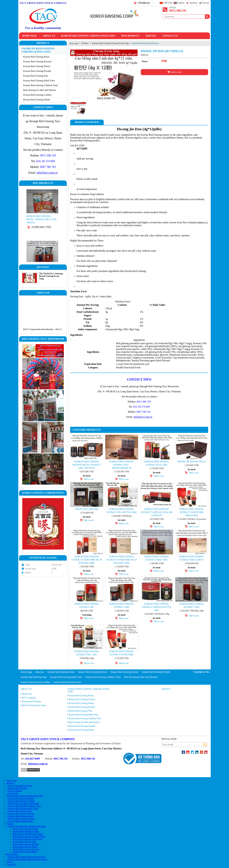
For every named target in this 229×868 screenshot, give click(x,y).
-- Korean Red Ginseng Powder (20, 814)
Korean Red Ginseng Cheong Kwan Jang (88, 36)
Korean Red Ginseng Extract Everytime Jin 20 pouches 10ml (122, 560)
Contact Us (170, 36)
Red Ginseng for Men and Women (40, 90)
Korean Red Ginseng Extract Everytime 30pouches (192, 512)
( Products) (144, 3)
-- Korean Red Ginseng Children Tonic (24, 806)
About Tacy (27, 694)
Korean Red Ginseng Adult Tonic (39, 81)
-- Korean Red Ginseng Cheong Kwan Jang (26, 826)
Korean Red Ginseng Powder (37, 71)
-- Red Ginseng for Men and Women (23, 803)
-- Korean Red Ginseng (17, 788)
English (181, 3)
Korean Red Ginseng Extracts (37, 61)
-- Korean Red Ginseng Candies (21, 801)
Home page (29, 36)
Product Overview (87, 122)
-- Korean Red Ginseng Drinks (20, 798)
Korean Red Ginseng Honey (37, 66)
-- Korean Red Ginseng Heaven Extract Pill (26, 857)
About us (49, 36)
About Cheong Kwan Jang (34, 705)
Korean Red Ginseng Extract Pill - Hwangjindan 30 (122, 465)
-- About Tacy (12, 793)
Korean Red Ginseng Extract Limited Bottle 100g (157, 607)
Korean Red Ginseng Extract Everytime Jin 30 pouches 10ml (87, 560)
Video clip (43, 293)
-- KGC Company (14, 791)
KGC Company (29, 698)
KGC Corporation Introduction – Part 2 (42, 329)
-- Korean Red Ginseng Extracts (21, 819)
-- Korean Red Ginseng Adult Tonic (22, 809)
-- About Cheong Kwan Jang (19, 786)
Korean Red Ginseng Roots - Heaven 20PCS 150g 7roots (42, 219)
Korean (206, 3)
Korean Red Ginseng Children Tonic (41, 85)
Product (43, 43)
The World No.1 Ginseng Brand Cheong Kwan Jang (51, 276)
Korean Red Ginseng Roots (36, 57)
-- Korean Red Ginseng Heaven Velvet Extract (27, 859)
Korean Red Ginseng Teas (36, 76)
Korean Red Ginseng (31, 701)
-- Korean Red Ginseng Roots (20, 821)
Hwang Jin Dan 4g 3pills (192, 462)
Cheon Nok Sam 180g (87, 509)
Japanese (194, 3)
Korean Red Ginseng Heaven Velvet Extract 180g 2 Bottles (87, 465)
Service (151, 36)
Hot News (43, 267)
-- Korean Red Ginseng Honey (20, 816)
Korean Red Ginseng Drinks (37, 100)
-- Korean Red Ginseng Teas (19, 811)
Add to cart (174, 72)
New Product (130, 36)
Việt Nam (168, 3)
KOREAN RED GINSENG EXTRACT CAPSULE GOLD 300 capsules (157, 512)
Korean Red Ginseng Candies (37, 95)
